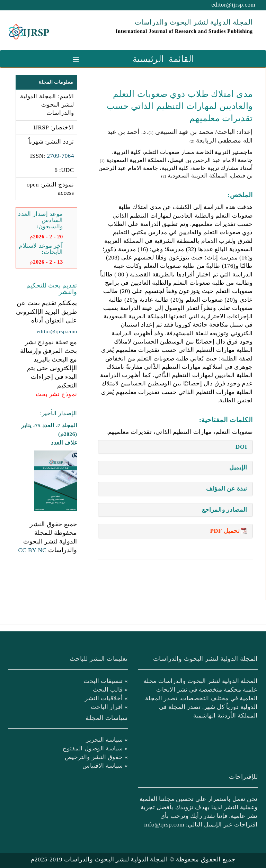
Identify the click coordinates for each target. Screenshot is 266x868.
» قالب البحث (110, 689)
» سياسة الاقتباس (105, 766)
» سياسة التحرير (107, 740)
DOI (241, 447)
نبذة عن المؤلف (227, 489)
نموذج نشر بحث (56, 394)
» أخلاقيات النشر (106, 698)
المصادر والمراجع (224, 510)
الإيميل (238, 468)
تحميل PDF (225, 531)
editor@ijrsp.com (233, 5)
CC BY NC (33, 550)
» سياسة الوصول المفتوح (95, 748)
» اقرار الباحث (109, 707)
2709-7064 (61, 156)
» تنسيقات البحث (106, 681)
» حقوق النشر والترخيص (96, 757)
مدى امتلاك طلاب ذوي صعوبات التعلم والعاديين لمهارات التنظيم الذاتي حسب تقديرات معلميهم (180, 106)
